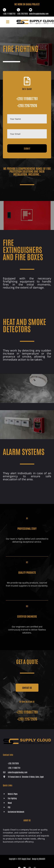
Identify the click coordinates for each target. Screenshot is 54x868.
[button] (8, 22)
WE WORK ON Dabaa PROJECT (27, 4)
